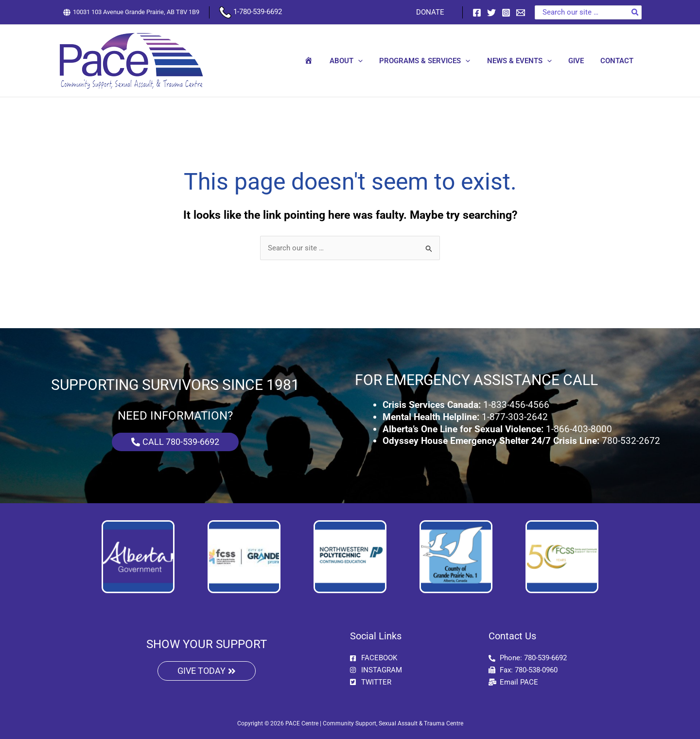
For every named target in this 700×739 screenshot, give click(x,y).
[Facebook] (477, 13)
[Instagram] (506, 13)
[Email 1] (521, 13)
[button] (367, 61)
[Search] (635, 12)
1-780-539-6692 (251, 12)
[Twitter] (491, 13)
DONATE (431, 12)
